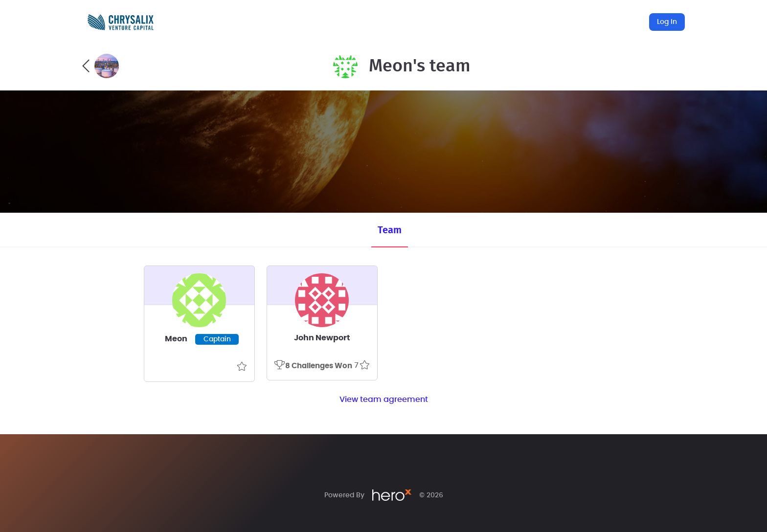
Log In (667, 22)
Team (390, 230)
